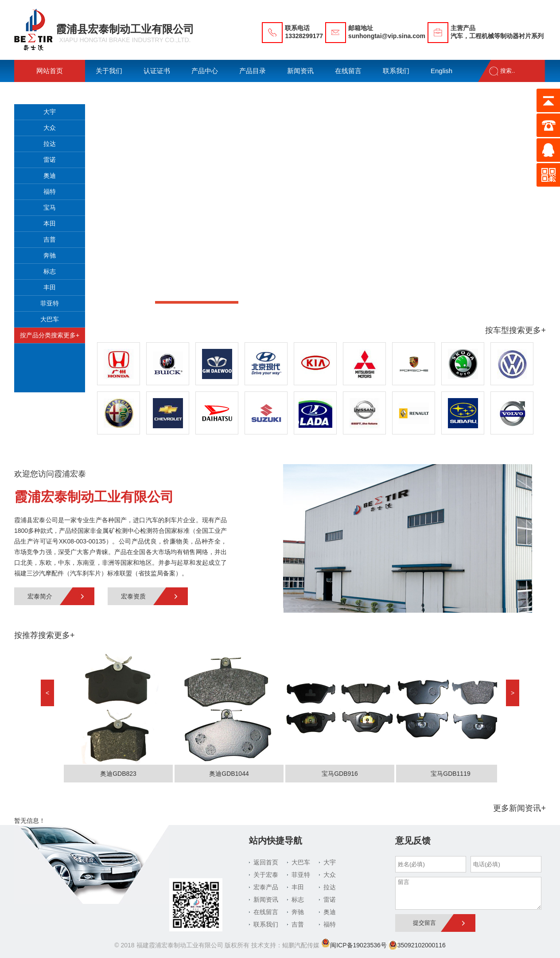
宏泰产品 (266, 887)
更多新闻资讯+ (519, 808)
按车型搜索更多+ (515, 330)
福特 (50, 192)
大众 (50, 128)
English (441, 71)
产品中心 (205, 71)
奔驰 (50, 255)
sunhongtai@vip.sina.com (387, 36)
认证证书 (157, 71)
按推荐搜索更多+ (45, 635)
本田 (50, 223)
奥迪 (50, 176)
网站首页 (50, 71)
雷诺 (50, 160)
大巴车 (50, 319)
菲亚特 (50, 303)
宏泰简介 (40, 596)
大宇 (50, 112)
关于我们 (109, 71)
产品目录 (253, 71)
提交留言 (424, 923)
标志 (50, 271)
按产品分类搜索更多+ (50, 335)
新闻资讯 (300, 71)
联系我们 (396, 71)
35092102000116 (417, 945)
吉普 (50, 239)
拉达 (50, 144)
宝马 (50, 207)
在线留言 (348, 71)
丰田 (50, 287)
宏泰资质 (133, 596)
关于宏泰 (266, 875)
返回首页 (266, 862)
